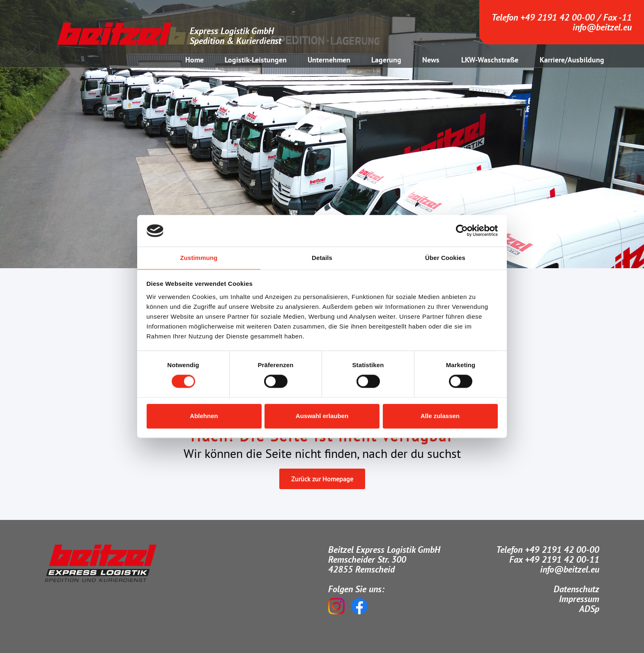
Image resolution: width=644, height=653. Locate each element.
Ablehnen (204, 416)
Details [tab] (322, 258)
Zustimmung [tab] (199, 258)
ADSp (589, 609)
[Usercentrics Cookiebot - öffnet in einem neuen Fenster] (462, 231)
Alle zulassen (440, 416)
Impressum (579, 599)
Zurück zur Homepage (322, 479)
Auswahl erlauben (322, 416)
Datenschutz (576, 589)
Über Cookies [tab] (445, 258)
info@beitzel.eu (602, 27)
